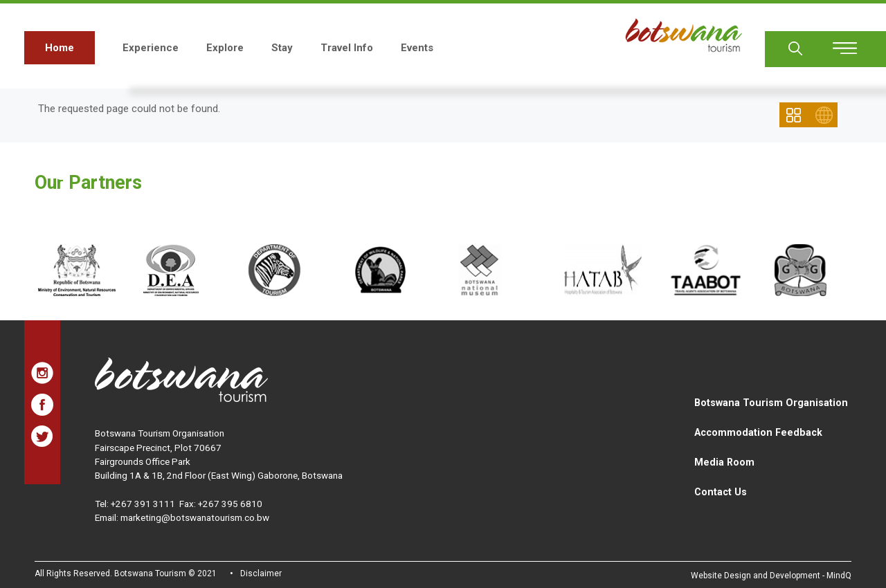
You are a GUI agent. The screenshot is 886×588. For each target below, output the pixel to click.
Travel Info (347, 48)
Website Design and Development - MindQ (771, 576)
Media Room (724, 462)
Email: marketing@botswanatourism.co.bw (182, 517)
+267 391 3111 (143, 504)
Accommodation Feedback (758, 432)
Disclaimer (261, 573)
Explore (225, 48)
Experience (151, 48)
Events (417, 48)
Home (60, 48)
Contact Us (721, 492)
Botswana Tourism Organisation (771, 403)
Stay (282, 48)
